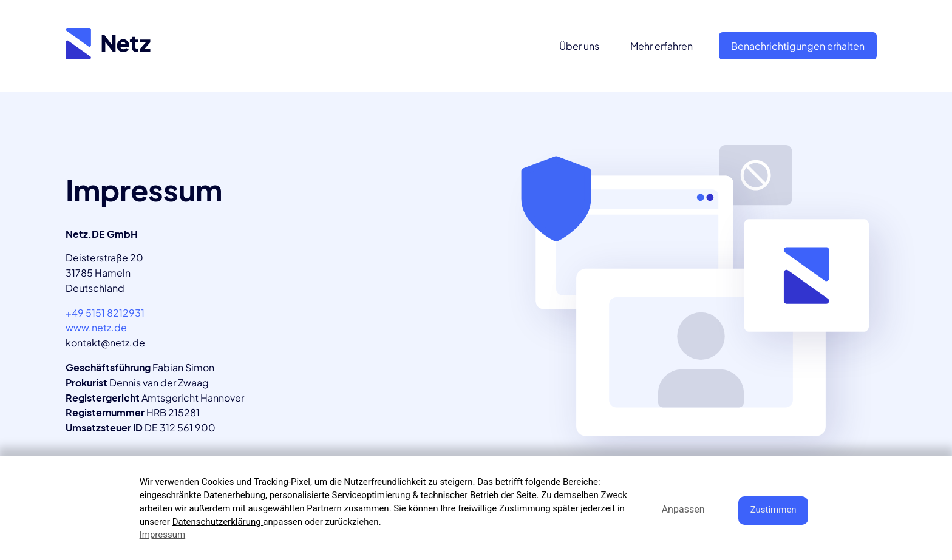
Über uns (579, 46)
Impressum (162, 535)
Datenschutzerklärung (218, 522)
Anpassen (683, 509)
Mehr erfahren (661, 46)
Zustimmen (773, 510)
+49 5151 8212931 (105, 313)
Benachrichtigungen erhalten (798, 46)
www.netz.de (96, 327)
